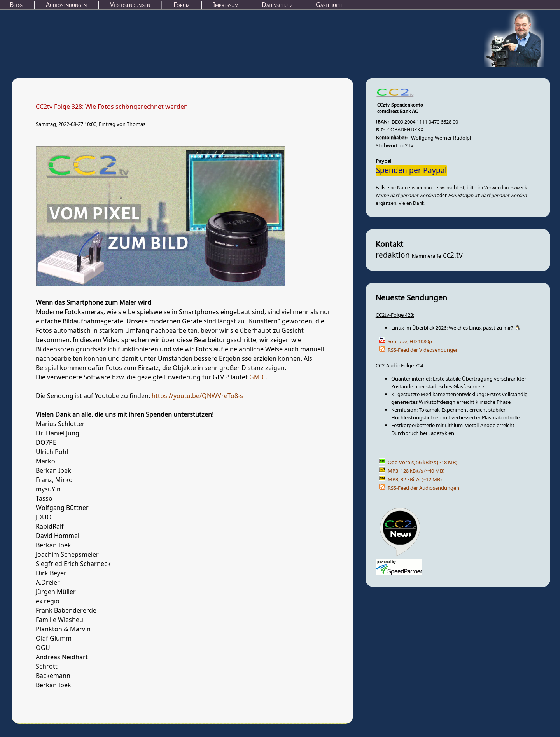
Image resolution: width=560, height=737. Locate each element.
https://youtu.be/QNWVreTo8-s (197, 396)
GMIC (257, 377)
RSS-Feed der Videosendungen (423, 350)
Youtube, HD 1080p (410, 341)
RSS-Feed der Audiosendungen (423, 488)
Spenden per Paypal (411, 171)
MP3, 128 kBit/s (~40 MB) (416, 471)
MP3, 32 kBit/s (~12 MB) (415, 479)
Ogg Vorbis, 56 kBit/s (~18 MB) (423, 462)
